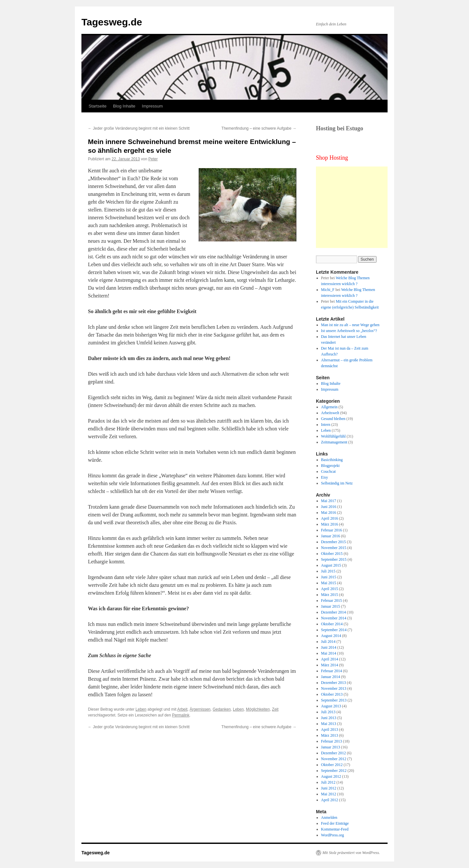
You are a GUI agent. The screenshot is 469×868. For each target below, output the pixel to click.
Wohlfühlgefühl (334, 436)
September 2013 (334, 700)
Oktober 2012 (332, 765)
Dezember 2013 (334, 683)
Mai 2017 (329, 501)
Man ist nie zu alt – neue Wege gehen (350, 325)
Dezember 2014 (334, 612)
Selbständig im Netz (337, 483)
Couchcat (328, 471)
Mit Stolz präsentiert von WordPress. (351, 853)
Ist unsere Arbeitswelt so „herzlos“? (349, 331)
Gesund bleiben (333, 419)
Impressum (152, 106)
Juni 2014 (329, 647)
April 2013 (330, 730)
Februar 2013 (332, 741)
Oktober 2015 (332, 554)
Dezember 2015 (334, 542)
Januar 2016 (331, 536)
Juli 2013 (328, 712)
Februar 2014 (332, 671)
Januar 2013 (331, 747)
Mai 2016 (329, 513)
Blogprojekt (330, 466)
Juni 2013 (329, 718)
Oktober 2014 (332, 624)
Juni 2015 (329, 577)
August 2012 (331, 776)
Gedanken (222, 709)
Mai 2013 (329, 724)
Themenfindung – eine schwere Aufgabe (259, 128)
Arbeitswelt (330, 413)
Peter (153, 159)
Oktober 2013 (332, 694)
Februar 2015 (332, 600)
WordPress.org (333, 835)
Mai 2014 (329, 653)
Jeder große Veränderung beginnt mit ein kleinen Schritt (139, 128)
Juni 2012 (329, 788)
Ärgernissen (200, 709)
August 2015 (331, 565)
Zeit (275, 709)
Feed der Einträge (335, 823)
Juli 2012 (328, 782)
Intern (326, 425)
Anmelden (329, 817)
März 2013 (330, 735)
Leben (141, 709)
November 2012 (334, 759)
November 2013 (334, 688)
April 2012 (330, 800)
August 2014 (331, 636)
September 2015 (334, 559)
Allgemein (329, 407)
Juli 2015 (328, 571)
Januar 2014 (331, 677)
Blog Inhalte (124, 106)
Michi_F (328, 290)
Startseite (98, 106)
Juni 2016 (329, 507)
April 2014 (330, 659)
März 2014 (330, 665)
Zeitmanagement (334, 442)
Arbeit (182, 709)
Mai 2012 (329, 794)
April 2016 (330, 518)
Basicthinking (332, 460)
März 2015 (330, 595)
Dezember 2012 (334, 753)
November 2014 (334, 618)
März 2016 (330, 524)
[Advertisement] (357, 207)
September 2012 (334, 771)
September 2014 (334, 630)
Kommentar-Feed (335, 829)
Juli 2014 (328, 642)
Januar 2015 (331, 606)
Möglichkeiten (258, 709)
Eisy (325, 477)
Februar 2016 (332, 530)
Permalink (181, 715)
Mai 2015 (329, 583)
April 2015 (330, 589)
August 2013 (331, 706)
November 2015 (334, 548)
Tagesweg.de (112, 22)
